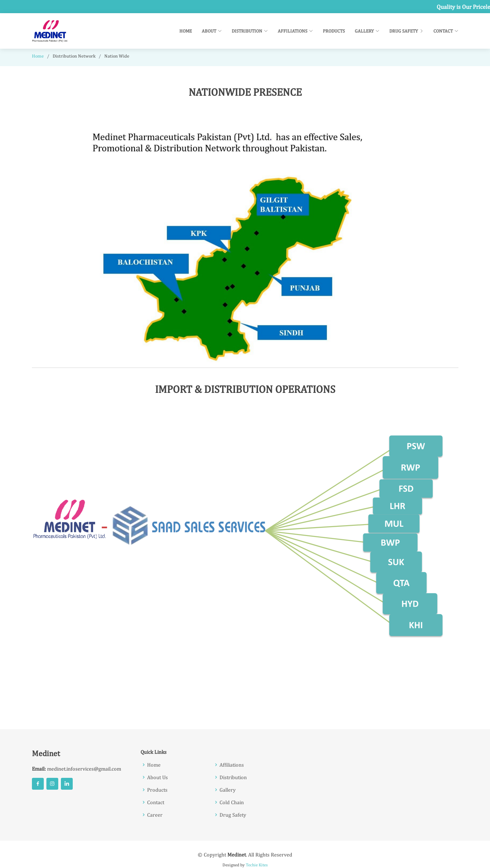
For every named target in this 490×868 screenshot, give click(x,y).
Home (186, 31)
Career (155, 815)
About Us (157, 777)
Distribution (233, 777)
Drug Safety (406, 31)
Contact (156, 802)
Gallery (228, 790)
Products (334, 31)
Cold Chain (232, 802)
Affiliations (232, 765)
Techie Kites (257, 865)
